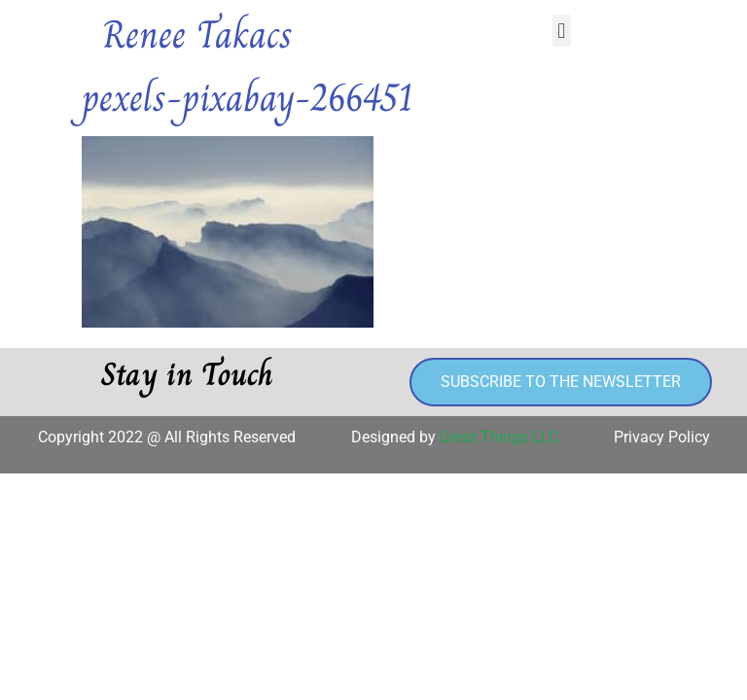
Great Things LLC (499, 437)
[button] (562, 31)
